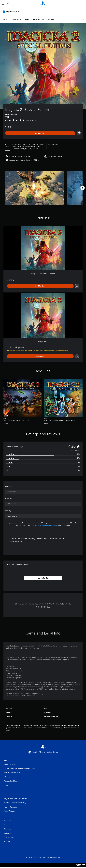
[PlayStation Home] (43, 4)
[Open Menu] (3, 4)
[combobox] (43, 492)
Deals (27, 19)
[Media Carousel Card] (34, 188)
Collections (16, 19)
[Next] (83, 188)
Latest (6, 19)
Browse (51, 19)
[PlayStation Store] (12, 11)
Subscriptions (38, 19)
